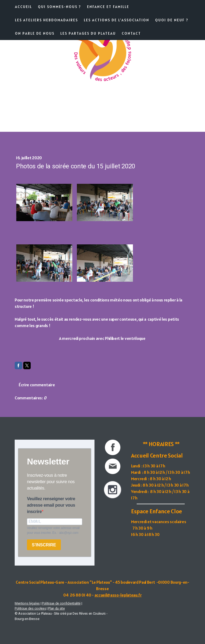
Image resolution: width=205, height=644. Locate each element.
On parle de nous (35, 33)
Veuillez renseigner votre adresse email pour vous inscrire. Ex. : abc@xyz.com (53, 530)
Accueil (23, 7)
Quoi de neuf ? (172, 20)
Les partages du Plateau (88, 33)
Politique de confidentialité (61, 603)
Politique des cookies (30, 608)
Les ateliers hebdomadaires (46, 20)
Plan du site (56, 608)
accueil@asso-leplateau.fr (118, 595)
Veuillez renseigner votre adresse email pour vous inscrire (51, 505)
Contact (131, 33)
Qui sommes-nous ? (60, 7)
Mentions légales (27, 603)
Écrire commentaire (37, 385)
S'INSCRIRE (44, 545)
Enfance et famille (108, 7)
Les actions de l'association (117, 20)
